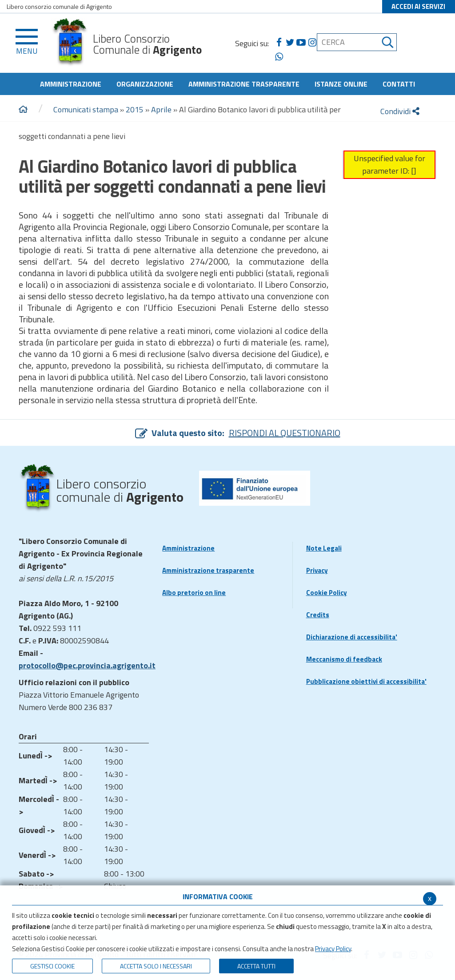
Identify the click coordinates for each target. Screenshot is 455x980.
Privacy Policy (333, 949)
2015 (135, 109)
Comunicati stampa (86, 109)
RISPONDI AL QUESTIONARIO (285, 433)
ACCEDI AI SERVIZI (418, 6)
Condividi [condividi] (400, 111)
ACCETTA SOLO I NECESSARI (156, 966)
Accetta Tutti (256, 966)
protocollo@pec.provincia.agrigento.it (87, 665)
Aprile (161, 109)
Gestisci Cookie (52, 966)
